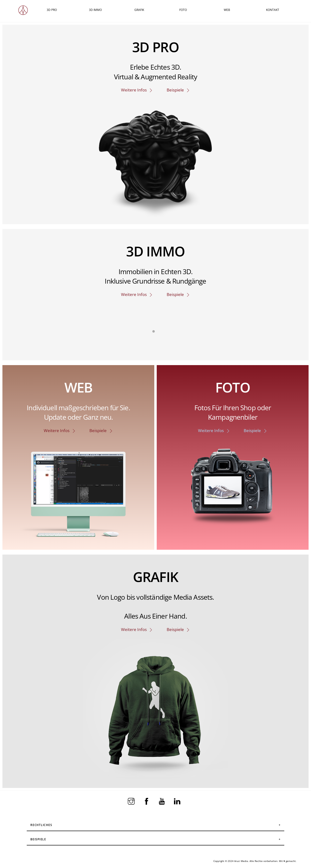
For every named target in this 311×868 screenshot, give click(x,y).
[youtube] (163, 801)
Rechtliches (41, 825)
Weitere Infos (137, 90)
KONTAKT (273, 10)
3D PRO (52, 10)
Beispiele (178, 90)
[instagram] (132, 801)
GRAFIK (139, 10)
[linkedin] (178, 801)
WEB (227, 10)
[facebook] (147, 801)
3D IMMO (95, 10)
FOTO (183, 10)
